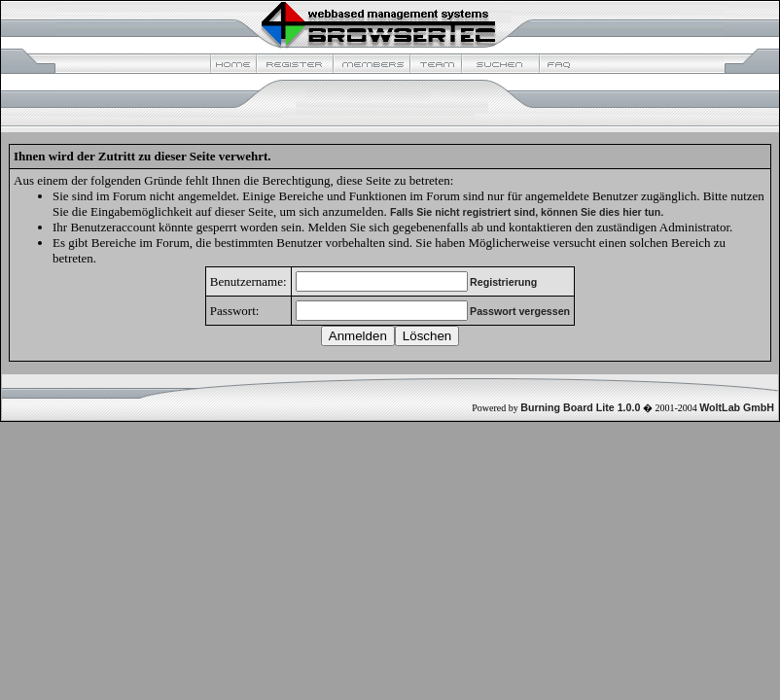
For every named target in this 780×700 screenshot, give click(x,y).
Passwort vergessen (520, 311)
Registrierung (503, 282)
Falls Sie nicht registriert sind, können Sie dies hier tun (525, 212)
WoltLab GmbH (737, 407)
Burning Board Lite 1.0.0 (580, 407)
